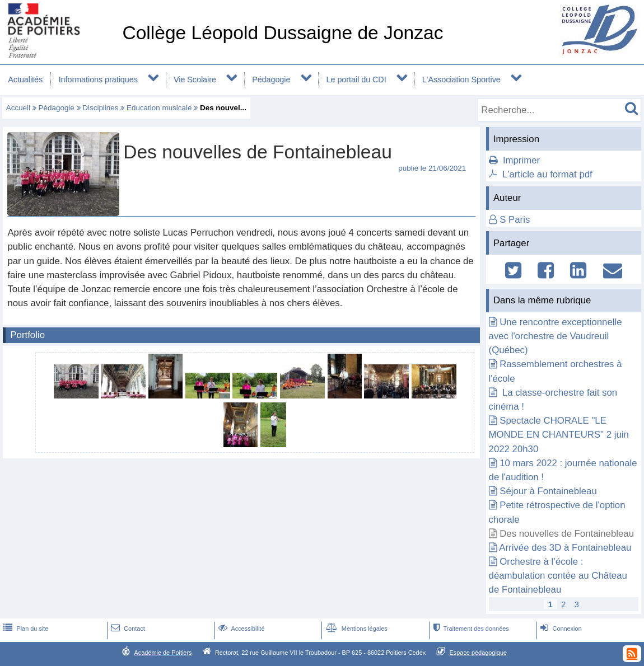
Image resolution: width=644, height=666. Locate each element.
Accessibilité (241, 629)
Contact (127, 629)
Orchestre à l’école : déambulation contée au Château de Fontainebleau (558, 576)
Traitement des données (470, 629)
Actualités (25, 79)
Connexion (560, 629)
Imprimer (521, 160)
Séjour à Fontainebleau (548, 491)
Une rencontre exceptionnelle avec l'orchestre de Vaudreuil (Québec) (556, 336)
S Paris (515, 220)
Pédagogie (271, 79)
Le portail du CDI (356, 79)
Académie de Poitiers (163, 652)
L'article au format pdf (547, 174)
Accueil (18, 108)
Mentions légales (356, 629)
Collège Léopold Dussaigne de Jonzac (283, 33)
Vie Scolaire (195, 79)
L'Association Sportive (461, 79)
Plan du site (25, 629)
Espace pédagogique (479, 652)
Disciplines (100, 108)
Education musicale (159, 108)
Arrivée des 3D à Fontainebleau (565, 548)
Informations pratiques (98, 79)
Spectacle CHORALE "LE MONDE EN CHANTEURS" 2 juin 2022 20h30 (559, 435)
